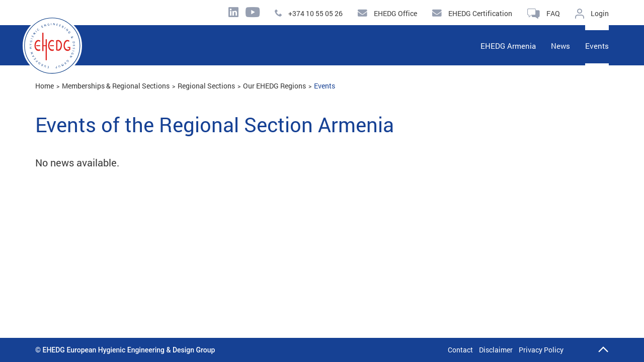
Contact (460, 350)
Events (325, 86)
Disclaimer (496, 350)
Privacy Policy (541, 350)
